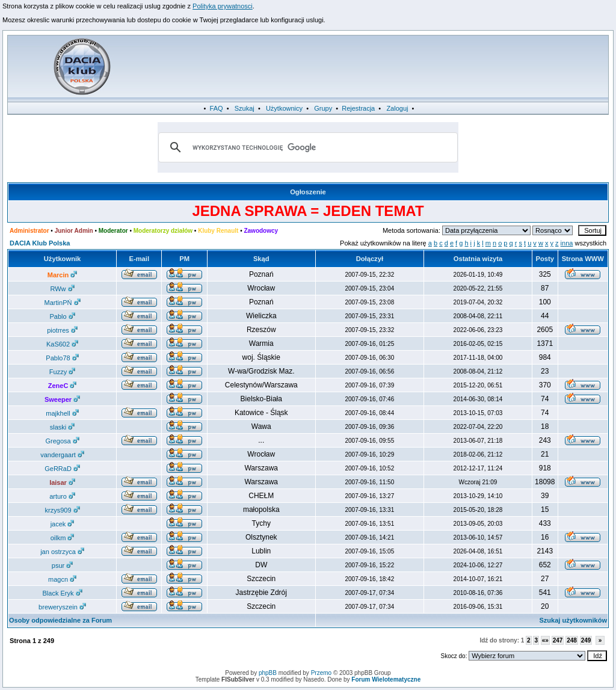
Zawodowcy (261, 231)
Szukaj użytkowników (573, 620)
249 (586, 640)
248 (572, 640)
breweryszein (62, 607)
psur (62, 565)
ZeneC (63, 386)
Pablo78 (62, 358)
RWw (62, 289)
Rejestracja (358, 108)
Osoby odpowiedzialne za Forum (60, 620)
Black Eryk (63, 593)
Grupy (323, 108)
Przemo (321, 673)
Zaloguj (397, 108)
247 (558, 640)
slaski (63, 427)
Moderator (113, 231)
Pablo (62, 316)
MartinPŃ (63, 303)
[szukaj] (306, 147)
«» (545, 640)
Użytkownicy (284, 108)
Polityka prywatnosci (223, 6)
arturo (62, 496)
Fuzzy (62, 372)
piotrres (62, 330)
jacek (63, 524)
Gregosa (62, 441)
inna (567, 243)
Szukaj (245, 108)
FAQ (217, 108)
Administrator (29, 231)
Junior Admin (74, 231)
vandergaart (62, 455)
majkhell (62, 413)
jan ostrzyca (62, 552)
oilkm (63, 538)
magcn (62, 579)
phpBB (268, 673)
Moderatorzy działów (163, 231)
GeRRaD (62, 469)
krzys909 (63, 510)
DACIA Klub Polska (40, 243)
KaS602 (62, 344)
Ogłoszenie (308, 192)
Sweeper (62, 399)
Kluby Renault (218, 231)
